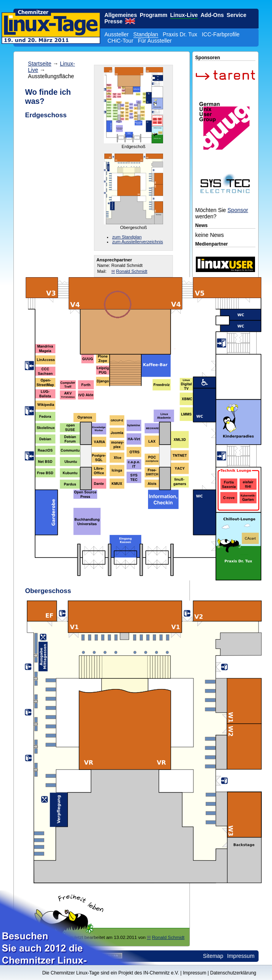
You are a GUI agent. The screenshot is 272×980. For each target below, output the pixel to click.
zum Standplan (127, 237)
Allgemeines (120, 15)
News (202, 225)
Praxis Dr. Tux (180, 34)
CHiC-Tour (120, 41)
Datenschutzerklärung (233, 973)
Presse (113, 21)
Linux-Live (184, 15)
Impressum (241, 956)
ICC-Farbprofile (221, 34)
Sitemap (213, 956)
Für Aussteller (155, 41)
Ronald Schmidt (132, 271)
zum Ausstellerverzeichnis (138, 242)
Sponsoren (208, 58)
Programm (154, 15)
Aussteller (116, 34)
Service (236, 15)
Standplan (146, 34)
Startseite (40, 64)
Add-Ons (212, 15)
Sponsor (238, 210)
